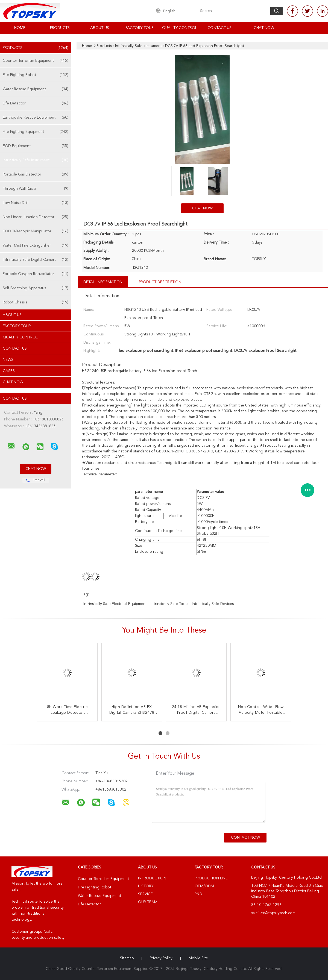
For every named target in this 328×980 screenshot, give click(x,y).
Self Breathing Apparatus (36, 288)
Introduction (152, 878)
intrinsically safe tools (169, 604)
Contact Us (219, 28)
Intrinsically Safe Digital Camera (36, 260)
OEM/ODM (204, 886)
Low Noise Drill (36, 203)
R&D (198, 894)
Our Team (148, 902)
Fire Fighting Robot (36, 75)
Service (145, 894)
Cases (9, 371)
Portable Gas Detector (36, 174)
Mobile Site (198, 958)
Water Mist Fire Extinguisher (36, 245)
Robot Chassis (36, 302)
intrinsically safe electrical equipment (115, 604)
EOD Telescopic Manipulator (36, 231)
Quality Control (180, 28)
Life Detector (36, 103)
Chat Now (264, 28)
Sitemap (127, 958)
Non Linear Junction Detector (36, 217)
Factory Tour (140, 28)
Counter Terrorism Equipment (36, 61)
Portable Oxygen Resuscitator (36, 274)
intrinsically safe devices (213, 604)
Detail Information (103, 282)
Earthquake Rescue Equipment (36, 118)
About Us (100, 28)
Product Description (160, 282)
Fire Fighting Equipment (36, 132)
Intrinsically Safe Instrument (36, 160)
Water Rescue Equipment (36, 89)
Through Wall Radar (36, 189)
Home (20, 28)
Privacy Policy (161, 958)
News (8, 360)
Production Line (211, 878)
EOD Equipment (36, 146)
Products (60, 28)
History (146, 886)
